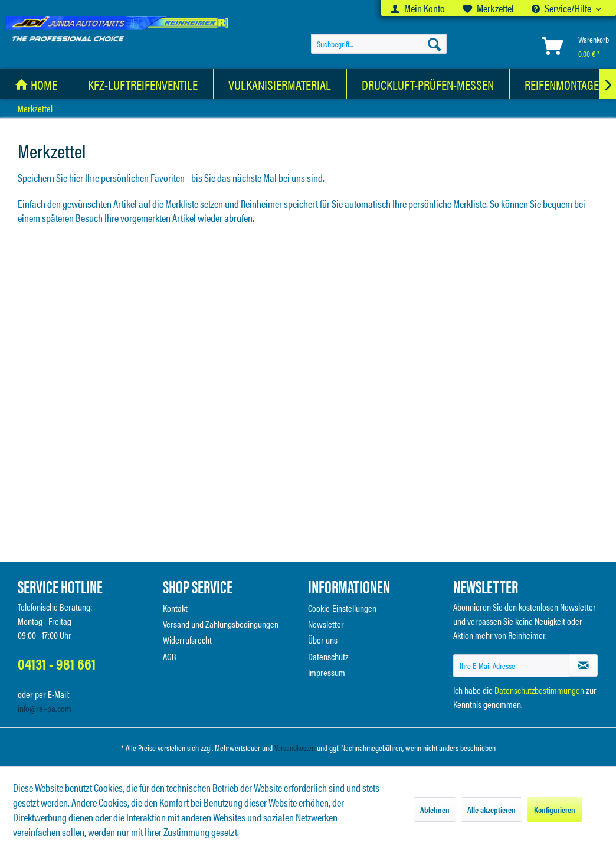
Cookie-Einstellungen (342, 608)
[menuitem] (418, 8)
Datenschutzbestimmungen (539, 690)
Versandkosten (295, 747)
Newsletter (326, 624)
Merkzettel (488, 8)
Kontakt (175, 608)
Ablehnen (435, 809)
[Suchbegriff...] (379, 44)
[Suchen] (434, 44)
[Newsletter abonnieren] (583, 665)
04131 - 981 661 (57, 663)
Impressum (327, 672)
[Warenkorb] (573, 46)
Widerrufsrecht (187, 640)
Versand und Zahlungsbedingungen (221, 624)
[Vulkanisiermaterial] (280, 84)
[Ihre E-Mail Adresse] (511, 666)
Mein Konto (418, 8)
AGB (170, 656)
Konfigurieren (555, 809)
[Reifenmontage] (562, 84)
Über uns (323, 640)
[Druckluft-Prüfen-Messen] (428, 84)
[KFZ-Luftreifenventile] (143, 84)
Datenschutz (328, 656)
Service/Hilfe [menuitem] (562, 8)
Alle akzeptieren (492, 809)
